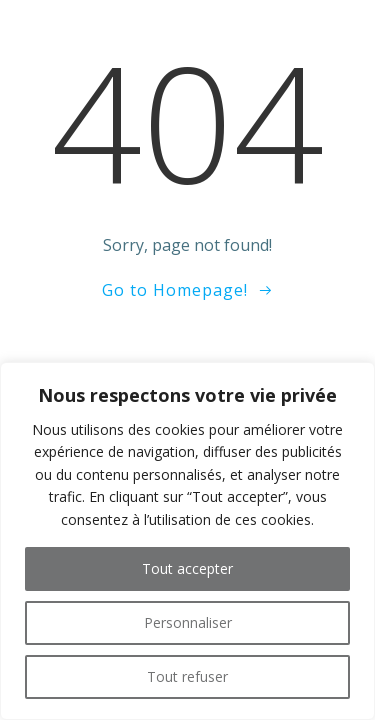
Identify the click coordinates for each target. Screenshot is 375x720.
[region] (187, 541)
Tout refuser (187, 676)
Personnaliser (188, 622)
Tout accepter (187, 568)
